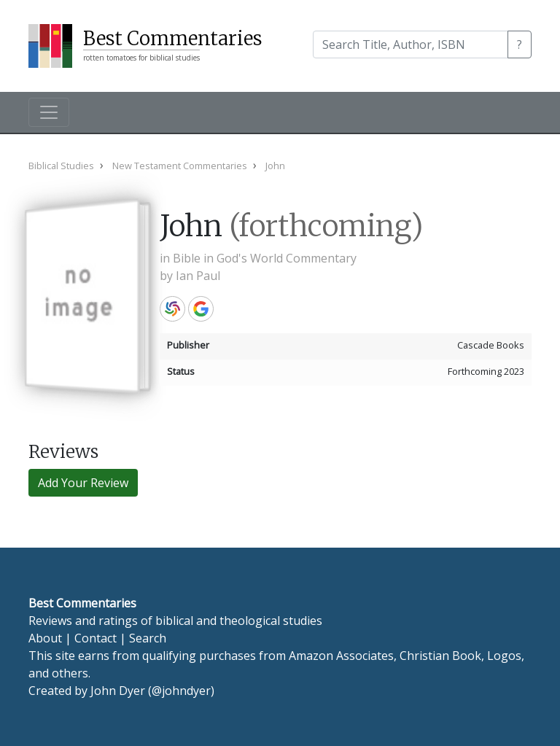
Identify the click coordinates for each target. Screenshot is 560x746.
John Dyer (118, 691)
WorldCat (172, 309)
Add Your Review (83, 483)
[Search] (411, 44)
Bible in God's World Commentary (265, 258)
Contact (96, 638)
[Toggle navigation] (49, 112)
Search (148, 638)
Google (201, 309)
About (45, 638)
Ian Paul (198, 276)
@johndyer (181, 691)
